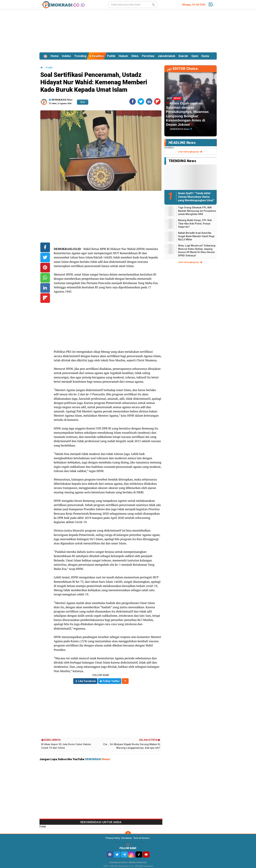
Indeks (66, 56)
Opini (195, 56)
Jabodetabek (166, 56)
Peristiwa (148, 56)
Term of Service (141, 838)
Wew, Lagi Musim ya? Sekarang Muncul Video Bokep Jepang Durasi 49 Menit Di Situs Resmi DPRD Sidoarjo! (197, 251)
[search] (133, 5)
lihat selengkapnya (190, 152)
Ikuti (83, 102)
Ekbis (135, 56)
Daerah (183, 56)
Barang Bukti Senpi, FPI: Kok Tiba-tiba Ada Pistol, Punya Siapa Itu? (195, 224)
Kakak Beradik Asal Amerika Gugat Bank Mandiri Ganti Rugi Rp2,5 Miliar (196, 236)
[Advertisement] (128, 30)
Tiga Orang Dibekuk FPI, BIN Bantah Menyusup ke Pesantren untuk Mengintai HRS (197, 211)
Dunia (205, 56)
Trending (80, 56)
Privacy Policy (113, 838)
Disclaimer (127, 838)
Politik (111, 56)
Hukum (123, 56)
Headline (97, 56)
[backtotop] (128, 834)
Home (55, 56)
